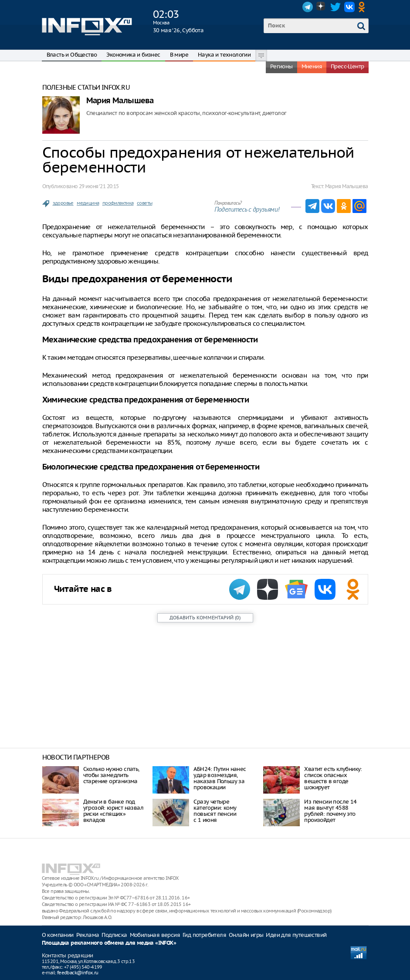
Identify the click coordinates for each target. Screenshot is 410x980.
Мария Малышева (120, 101)
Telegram (308, 7)
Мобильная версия (155, 935)
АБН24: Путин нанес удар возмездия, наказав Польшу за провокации (220, 778)
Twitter (335, 7)
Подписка (114, 935)
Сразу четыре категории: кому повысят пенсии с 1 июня (215, 811)
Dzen (322, 7)
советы (144, 203)
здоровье (63, 203)
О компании (58, 935)
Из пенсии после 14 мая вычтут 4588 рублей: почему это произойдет (330, 811)
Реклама (88, 935)
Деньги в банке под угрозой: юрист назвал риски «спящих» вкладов (113, 811)
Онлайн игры (246, 935)
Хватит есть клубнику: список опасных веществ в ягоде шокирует (333, 778)
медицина (88, 203)
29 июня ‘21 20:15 (99, 186)
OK (363, 7)
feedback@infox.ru (78, 973)
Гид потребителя (204, 935)
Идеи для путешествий (296, 935)
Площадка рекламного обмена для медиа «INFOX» (109, 943)
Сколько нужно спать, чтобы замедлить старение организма (111, 775)
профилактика (118, 203)
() (205, 618)
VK (349, 7)
